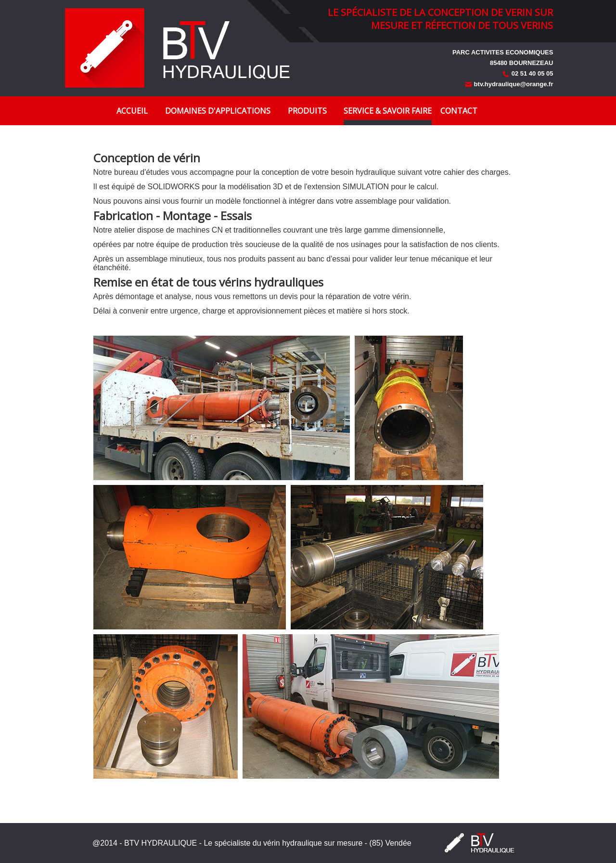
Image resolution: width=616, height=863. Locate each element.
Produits (307, 111)
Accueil (132, 111)
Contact (459, 111)
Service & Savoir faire (388, 111)
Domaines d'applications (218, 111)
